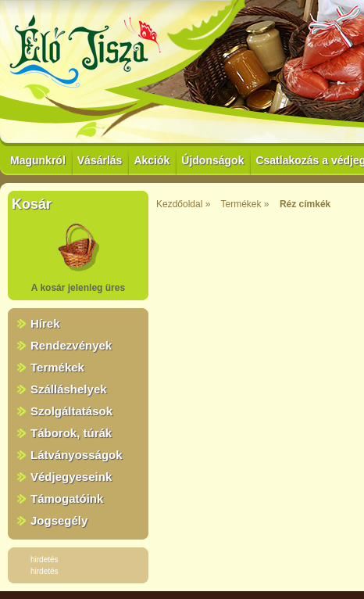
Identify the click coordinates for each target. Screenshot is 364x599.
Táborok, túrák (71, 433)
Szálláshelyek (69, 389)
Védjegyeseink (71, 477)
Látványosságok (77, 455)
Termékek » (245, 204)
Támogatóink (67, 499)
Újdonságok (212, 160)
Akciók (152, 160)
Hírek (45, 323)
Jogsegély (59, 520)
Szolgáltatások (71, 411)
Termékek (57, 367)
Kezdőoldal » (183, 204)
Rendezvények (71, 345)
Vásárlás (100, 160)
